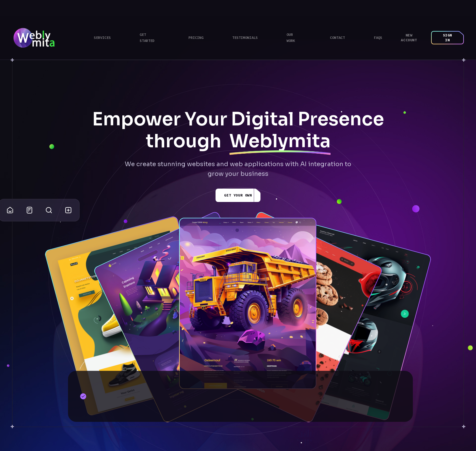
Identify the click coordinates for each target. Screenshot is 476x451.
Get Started (147, 38)
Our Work (291, 38)
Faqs (378, 38)
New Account (409, 38)
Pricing (196, 38)
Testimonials (245, 38)
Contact (337, 38)
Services (102, 38)
